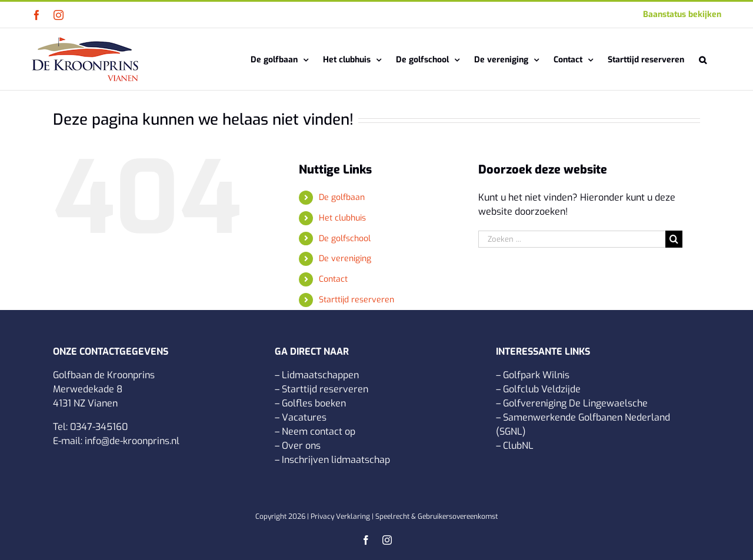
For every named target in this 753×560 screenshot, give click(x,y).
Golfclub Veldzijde (542, 389)
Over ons (301, 446)
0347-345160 (99, 427)
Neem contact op (319, 431)
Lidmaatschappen (320, 375)
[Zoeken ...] (572, 239)
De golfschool (345, 239)
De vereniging (345, 259)
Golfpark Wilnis (536, 375)
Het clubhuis (342, 218)
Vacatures (304, 417)
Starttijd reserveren (356, 300)
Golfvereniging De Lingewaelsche (575, 403)
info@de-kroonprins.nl (132, 441)
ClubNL (518, 446)
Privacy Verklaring (340, 516)
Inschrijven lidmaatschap (336, 460)
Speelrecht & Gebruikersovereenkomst (437, 516)
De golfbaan (342, 197)
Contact (333, 279)
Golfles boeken (314, 403)
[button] (703, 59)
